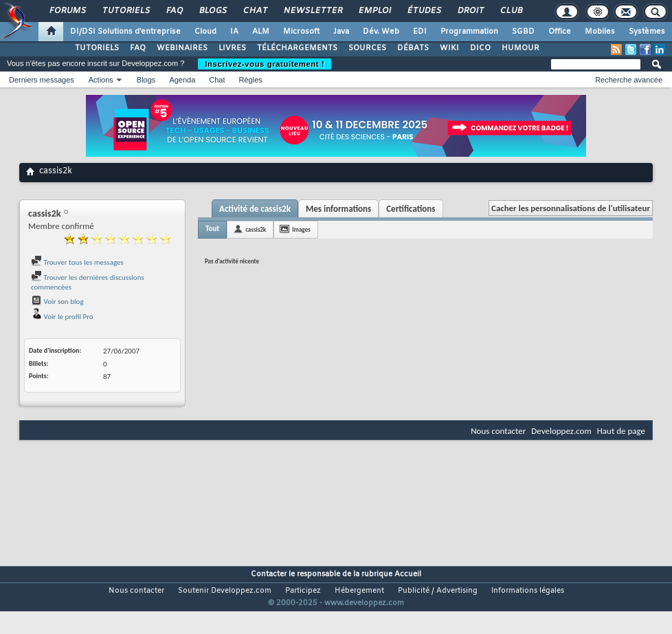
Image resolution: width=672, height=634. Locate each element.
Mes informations (338, 209)
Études (424, 11)
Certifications (411, 209)
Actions (101, 80)
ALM (261, 32)
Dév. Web (381, 32)
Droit (470, 11)
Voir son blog (57, 302)
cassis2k (256, 229)
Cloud (205, 32)
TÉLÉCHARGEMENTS (297, 48)
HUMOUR (520, 48)
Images (301, 229)
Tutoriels (125, 11)
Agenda (182, 80)
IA (234, 32)
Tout (212, 229)
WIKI (449, 48)
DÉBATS (413, 48)
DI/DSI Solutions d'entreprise (125, 32)
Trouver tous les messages (77, 262)
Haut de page (621, 431)
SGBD (523, 32)
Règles (251, 80)
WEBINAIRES (182, 48)
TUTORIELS (97, 48)
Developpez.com (561, 431)
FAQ (174, 11)
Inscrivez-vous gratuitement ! (265, 64)
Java (341, 32)
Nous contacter (498, 431)
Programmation (469, 32)
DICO (480, 48)
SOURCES (367, 48)
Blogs (212, 11)
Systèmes (647, 32)
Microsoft (301, 32)
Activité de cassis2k (255, 209)
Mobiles (600, 32)
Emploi (374, 11)
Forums (67, 11)
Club (511, 11)
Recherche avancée (629, 80)
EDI (420, 32)
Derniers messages (42, 80)
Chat (255, 11)
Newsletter (312, 11)
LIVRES (232, 48)
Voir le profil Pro (62, 317)
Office (560, 32)
